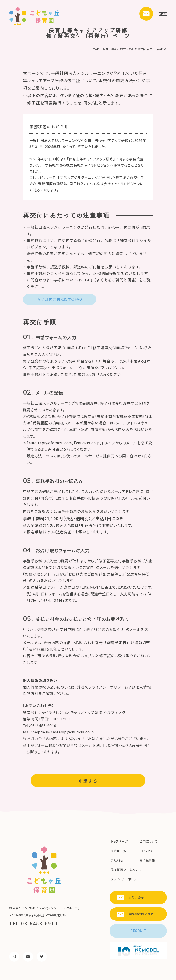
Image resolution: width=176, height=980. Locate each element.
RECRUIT (138, 931)
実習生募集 (147, 861)
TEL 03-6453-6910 (33, 924)
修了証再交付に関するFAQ (60, 299)
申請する (88, 781)
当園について (148, 841)
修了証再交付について (126, 870)
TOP (96, 49)
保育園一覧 (119, 851)
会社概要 (117, 861)
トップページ (119, 841)
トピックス (146, 851)
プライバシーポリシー (107, 687)
